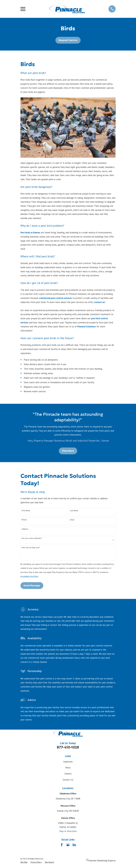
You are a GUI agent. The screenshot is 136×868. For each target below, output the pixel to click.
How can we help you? (31, 548)
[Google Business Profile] (68, 845)
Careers (68, 774)
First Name (26, 511)
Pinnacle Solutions (87, 327)
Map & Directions (68, 831)
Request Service (68, 40)
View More (68, 451)
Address (25, 529)
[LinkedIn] (74, 845)
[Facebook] (62, 845)
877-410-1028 (68, 747)
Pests (68, 768)
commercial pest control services (55, 298)
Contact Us (68, 780)
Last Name (74, 511)
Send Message (32, 585)
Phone (24, 520)
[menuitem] (24, 862)
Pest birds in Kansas (30, 233)
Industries (68, 762)
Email (72, 520)
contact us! (100, 302)
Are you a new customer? (32, 538)
